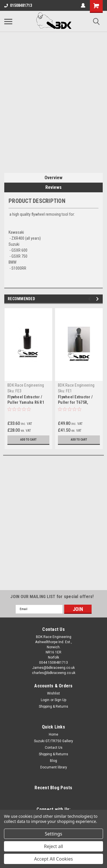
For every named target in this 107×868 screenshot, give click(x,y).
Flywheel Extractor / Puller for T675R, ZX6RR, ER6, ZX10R (75, 402)
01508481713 (18, 5)
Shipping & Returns (53, 706)
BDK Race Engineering (26, 385)
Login (45, 700)
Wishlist (53, 693)
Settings (53, 834)
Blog (53, 761)
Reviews (53, 187)
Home (53, 734)
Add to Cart (28, 440)
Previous (90, 299)
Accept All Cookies (54, 859)
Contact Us (54, 748)
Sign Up (60, 700)
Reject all (53, 846)
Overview (53, 178)
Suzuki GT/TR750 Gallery (53, 741)
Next (98, 299)
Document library (54, 767)
